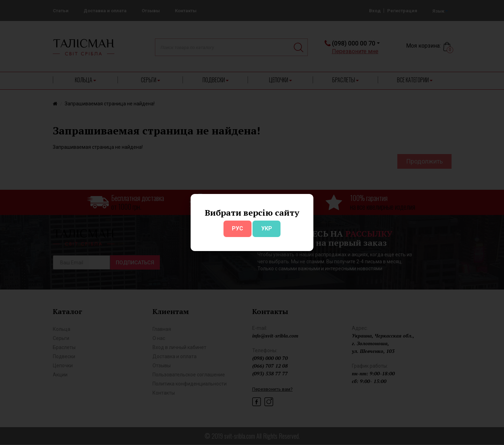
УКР (267, 228)
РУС (237, 228)
